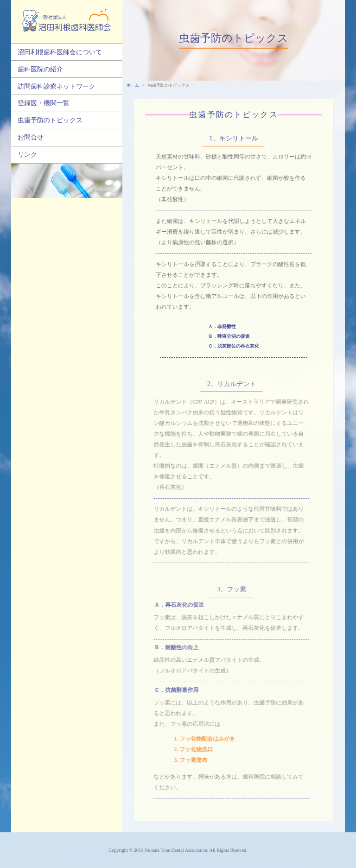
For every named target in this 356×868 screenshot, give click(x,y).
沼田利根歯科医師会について (60, 52)
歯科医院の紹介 (40, 69)
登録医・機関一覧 (44, 103)
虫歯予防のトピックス (50, 120)
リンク (27, 154)
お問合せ (31, 137)
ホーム (133, 85)
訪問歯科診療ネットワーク (57, 86)
